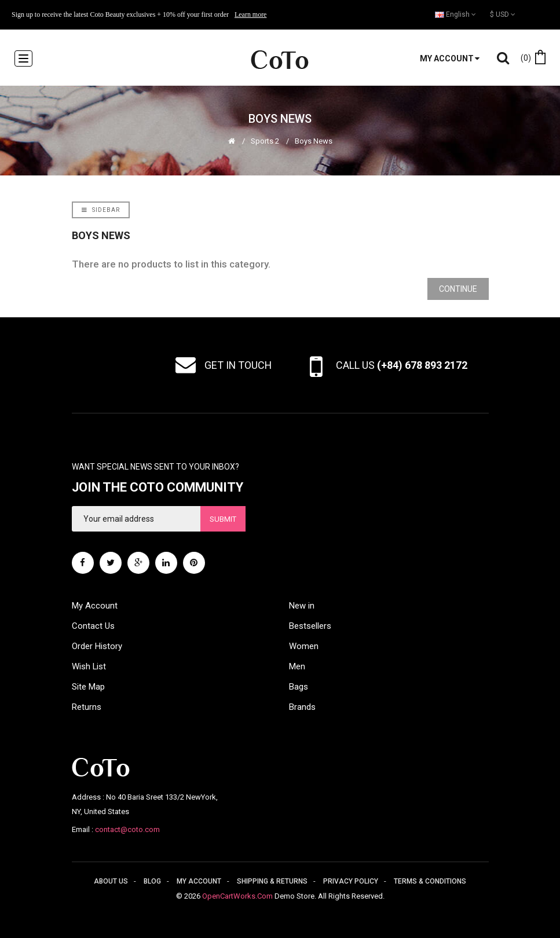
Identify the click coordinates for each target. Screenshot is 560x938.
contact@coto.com (127, 829)
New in (302, 606)
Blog (152, 881)
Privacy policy (351, 881)
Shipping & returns (272, 881)
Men (297, 666)
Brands (302, 707)
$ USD (503, 14)
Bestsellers (310, 626)
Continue (458, 289)
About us (111, 881)
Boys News (314, 141)
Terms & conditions (430, 881)
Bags (299, 687)
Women (304, 646)
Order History (97, 646)
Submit (223, 519)
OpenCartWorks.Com (237, 896)
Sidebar (101, 210)
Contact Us (93, 626)
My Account (95, 606)
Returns (87, 707)
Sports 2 (265, 141)
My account (199, 881)
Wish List (89, 666)
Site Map (88, 687)
